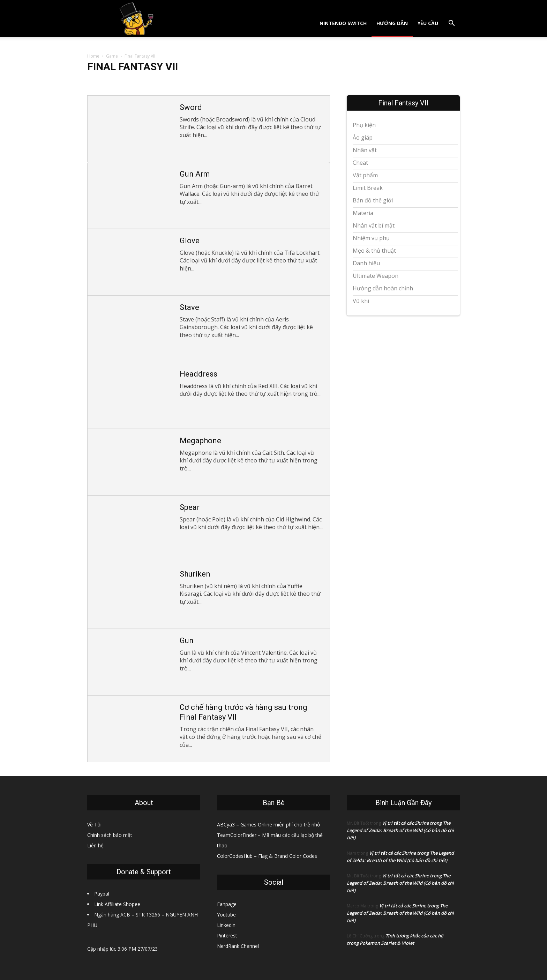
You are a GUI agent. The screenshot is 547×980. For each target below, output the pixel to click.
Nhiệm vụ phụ (371, 238)
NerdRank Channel (238, 946)
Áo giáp (363, 138)
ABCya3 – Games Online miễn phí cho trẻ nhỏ (268, 825)
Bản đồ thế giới (373, 200)
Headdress (198, 374)
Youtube (226, 915)
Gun (187, 641)
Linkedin (226, 925)
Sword (191, 107)
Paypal (102, 894)
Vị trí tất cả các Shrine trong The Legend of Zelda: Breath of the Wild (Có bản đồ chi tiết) (400, 830)
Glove (190, 241)
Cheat (360, 163)
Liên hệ (95, 845)
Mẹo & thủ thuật (374, 251)
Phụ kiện (364, 125)
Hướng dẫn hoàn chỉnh (383, 288)
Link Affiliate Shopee (117, 904)
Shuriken (195, 574)
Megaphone (200, 441)
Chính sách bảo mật (110, 835)
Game (112, 56)
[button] (451, 24)
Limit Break (368, 188)
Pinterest (227, 936)
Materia (363, 213)
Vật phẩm (365, 175)
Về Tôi (94, 825)
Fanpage (227, 904)
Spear (190, 507)
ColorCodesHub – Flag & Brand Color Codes (267, 856)
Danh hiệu (366, 263)
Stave (189, 307)
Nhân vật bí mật (374, 225)
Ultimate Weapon (376, 276)
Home (93, 56)
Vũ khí (361, 301)
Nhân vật (365, 150)
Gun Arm (195, 174)
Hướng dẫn (392, 23)
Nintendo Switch (343, 23)
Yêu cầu (428, 23)
